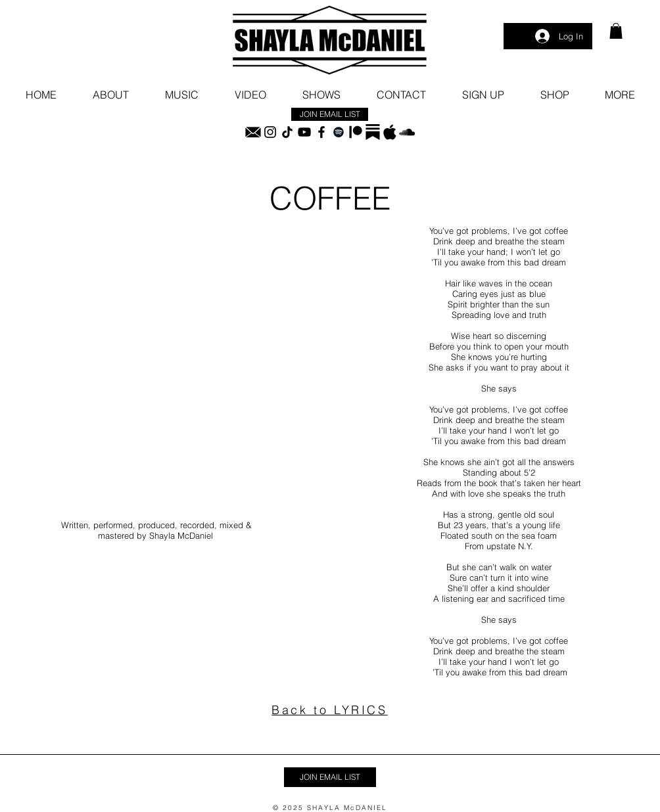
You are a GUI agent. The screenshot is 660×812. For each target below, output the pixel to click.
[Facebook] (321, 132)
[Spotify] (339, 132)
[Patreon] (356, 132)
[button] (619, 95)
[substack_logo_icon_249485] (373, 132)
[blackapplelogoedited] (390, 132)
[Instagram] (270, 132)
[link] (616, 31)
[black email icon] (253, 132)
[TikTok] (287, 132)
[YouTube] (304, 132)
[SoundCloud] (407, 132)
